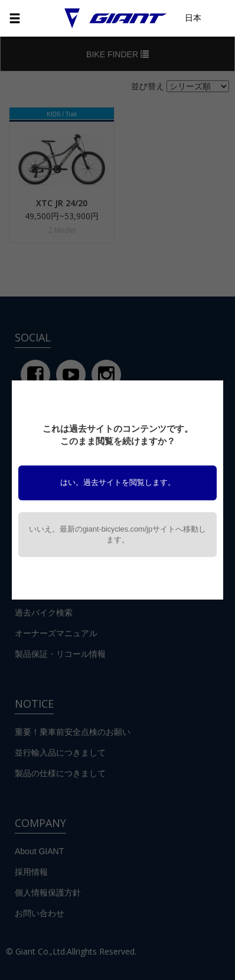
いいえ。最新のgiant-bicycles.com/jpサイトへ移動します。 (117, 534)
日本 (193, 18)
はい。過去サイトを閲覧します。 (118, 482)
